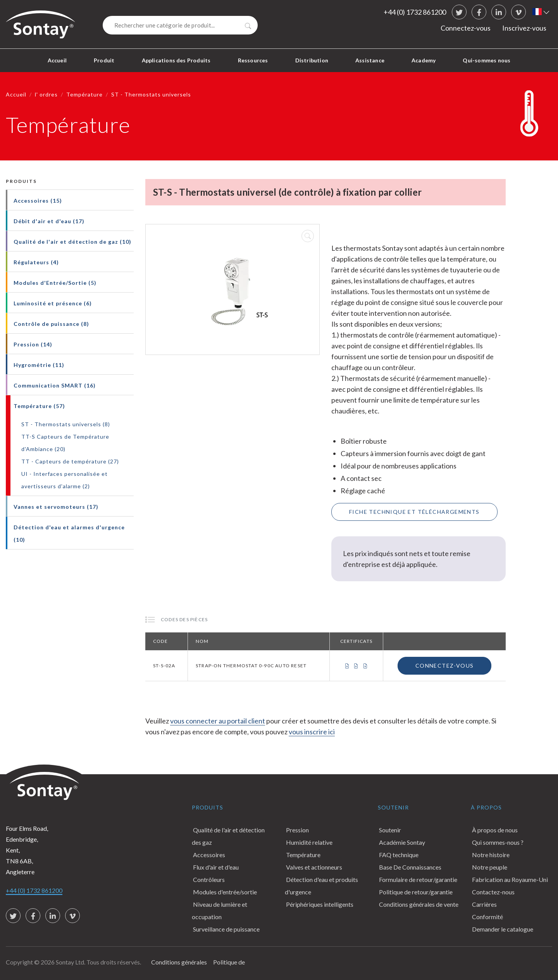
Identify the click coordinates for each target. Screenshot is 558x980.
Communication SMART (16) (55, 385)
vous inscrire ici (312, 732)
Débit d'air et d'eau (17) (49, 221)
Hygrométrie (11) (39, 365)
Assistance (370, 60)
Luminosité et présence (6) (53, 303)
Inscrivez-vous (524, 28)
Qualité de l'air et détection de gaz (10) (72, 242)
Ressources (253, 60)
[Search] (180, 25)
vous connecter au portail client (218, 721)
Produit (104, 60)
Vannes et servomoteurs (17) (56, 507)
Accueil (57, 60)
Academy (424, 60)
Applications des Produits (176, 60)
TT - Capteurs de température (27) (70, 461)
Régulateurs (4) (36, 262)
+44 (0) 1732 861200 (415, 12)
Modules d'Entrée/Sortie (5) (55, 283)
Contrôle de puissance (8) (51, 324)
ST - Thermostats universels (151, 94)
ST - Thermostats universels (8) (66, 424)
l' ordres (46, 94)
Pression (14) (33, 344)
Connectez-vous (466, 28)
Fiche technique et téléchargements (414, 512)
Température (84, 94)
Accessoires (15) (38, 201)
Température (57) (39, 406)
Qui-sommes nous (487, 60)
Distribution (312, 60)
